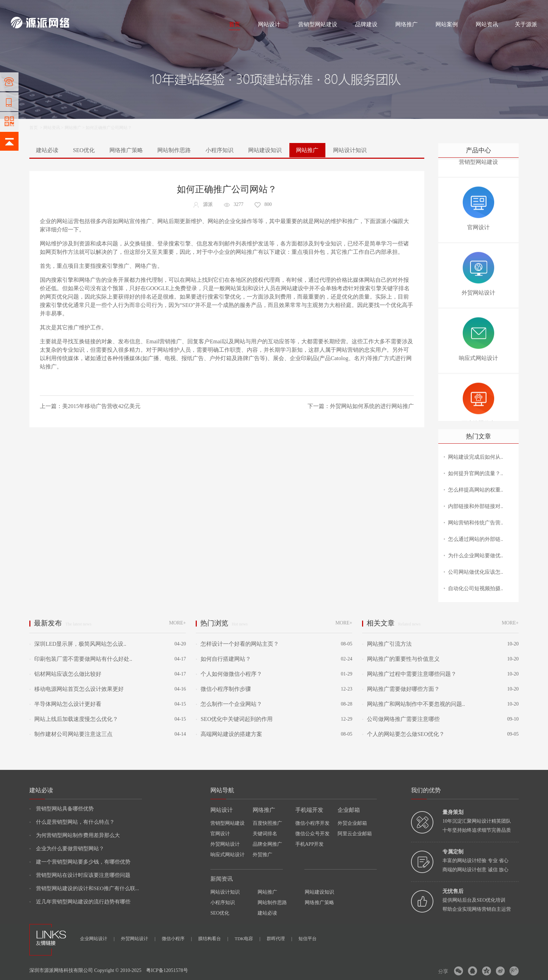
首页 (235, 24)
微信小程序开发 (312, 823)
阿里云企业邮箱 (355, 834)
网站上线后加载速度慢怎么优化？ (74, 719)
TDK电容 (247, 939)
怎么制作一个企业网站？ (229, 704)
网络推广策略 (126, 150)
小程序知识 (219, 150)
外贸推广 (262, 855)
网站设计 (62, 8)
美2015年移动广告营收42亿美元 (101, 406)
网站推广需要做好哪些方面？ (401, 689)
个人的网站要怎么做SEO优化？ (403, 734)
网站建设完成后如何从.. (476, 457)
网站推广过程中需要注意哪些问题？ (409, 674)
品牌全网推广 (267, 844)
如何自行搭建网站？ (223, 659)
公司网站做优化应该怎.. (476, 572)
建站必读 (47, 150)
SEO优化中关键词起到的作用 (234, 719)
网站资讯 (487, 24)
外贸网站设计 (225, 844)
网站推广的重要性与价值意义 (401, 659)
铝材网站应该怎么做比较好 (65, 674)
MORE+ (178, 623)
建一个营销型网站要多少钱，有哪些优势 (80, 862)
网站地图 (529, 8)
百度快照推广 (267, 823)
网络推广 (84, 8)
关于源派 (526, 24)
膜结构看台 (213, 939)
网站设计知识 (350, 150)
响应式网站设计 (228, 855)
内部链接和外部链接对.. (476, 506)
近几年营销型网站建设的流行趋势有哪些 (80, 902)
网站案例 (447, 24)
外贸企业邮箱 (352, 823)
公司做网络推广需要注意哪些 (401, 719)
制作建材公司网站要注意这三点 (71, 734)
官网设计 (220, 834)
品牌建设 (366, 24)
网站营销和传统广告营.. (476, 523)
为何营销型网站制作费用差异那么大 (75, 835)
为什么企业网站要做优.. (476, 556)
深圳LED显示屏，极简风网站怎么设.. (78, 644)
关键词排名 (265, 834)
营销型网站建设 (318, 24)
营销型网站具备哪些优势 (62, 809)
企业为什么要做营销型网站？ (67, 849)
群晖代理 (279, 939)
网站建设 (19, 8)
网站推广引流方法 (387, 644)
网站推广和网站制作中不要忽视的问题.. (413, 704)
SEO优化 (84, 150)
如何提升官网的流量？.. (476, 473)
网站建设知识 (265, 150)
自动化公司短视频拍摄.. (476, 588)
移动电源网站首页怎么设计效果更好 (77, 689)
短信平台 (308, 939)
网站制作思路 (174, 150)
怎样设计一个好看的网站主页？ (237, 644)
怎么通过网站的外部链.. (476, 539)
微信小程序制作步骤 (223, 689)
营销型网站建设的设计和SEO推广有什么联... (84, 888)
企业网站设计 (97, 939)
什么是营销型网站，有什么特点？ (72, 822)
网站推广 (73, 128)
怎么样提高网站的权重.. (476, 490)
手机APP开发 (310, 844)
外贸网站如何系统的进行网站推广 (372, 406)
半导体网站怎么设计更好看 (65, 704)
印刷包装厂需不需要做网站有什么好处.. (81, 659)
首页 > (36, 128)
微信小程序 (177, 939)
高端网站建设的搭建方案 (229, 734)
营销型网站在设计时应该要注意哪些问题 (80, 875)
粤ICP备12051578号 (167, 970)
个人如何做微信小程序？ (229, 674)
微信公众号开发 (312, 834)
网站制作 (41, 8)
